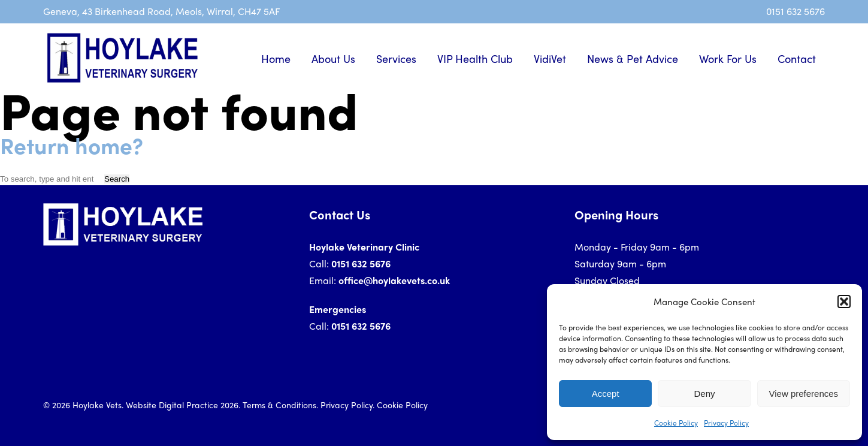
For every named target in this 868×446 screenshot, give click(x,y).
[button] (844, 302)
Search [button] (117, 179)
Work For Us (728, 58)
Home (276, 58)
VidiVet (550, 58)
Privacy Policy (726, 423)
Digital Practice (188, 405)
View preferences (804, 394)
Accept (606, 394)
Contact (797, 58)
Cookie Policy (676, 423)
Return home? (72, 145)
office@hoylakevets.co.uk (394, 280)
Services (396, 58)
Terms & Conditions (279, 405)
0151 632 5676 (796, 11)
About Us (333, 58)
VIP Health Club (475, 58)
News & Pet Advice (633, 58)
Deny (704, 394)
